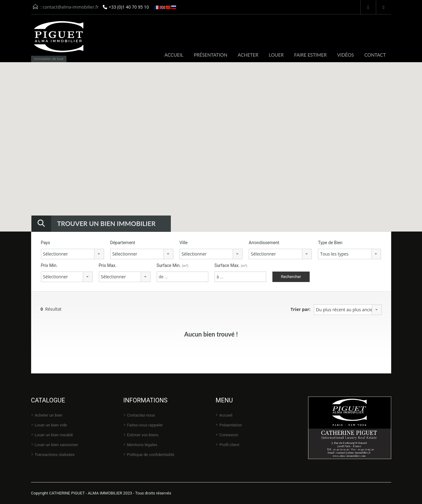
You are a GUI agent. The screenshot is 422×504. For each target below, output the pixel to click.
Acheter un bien (49, 415)
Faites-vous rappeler (145, 425)
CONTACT (375, 55)
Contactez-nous (141, 415)
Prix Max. (108, 265)
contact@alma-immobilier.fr (70, 7)
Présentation (231, 425)
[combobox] (72, 254)
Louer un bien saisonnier (56, 445)
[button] (202, 125)
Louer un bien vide (51, 425)
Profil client (229, 445)
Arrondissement (264, 243)
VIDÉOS (345, 55)
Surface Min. (173, 265)
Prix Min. (49, 265)
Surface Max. (231, 265)
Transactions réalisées (55, 455)
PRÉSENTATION (211, 55)
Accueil (226, 415)
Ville (184, 243)
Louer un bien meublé (54, 435)
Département (123, 243)
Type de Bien (330, 243)
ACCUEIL (174, 55)
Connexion (229, 435)
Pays (46, 243)
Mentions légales (142, 445)
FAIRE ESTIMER (311, 55)
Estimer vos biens (143, 435)
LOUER (276, 55)
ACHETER (248, 55)
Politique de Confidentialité (151, 455)
